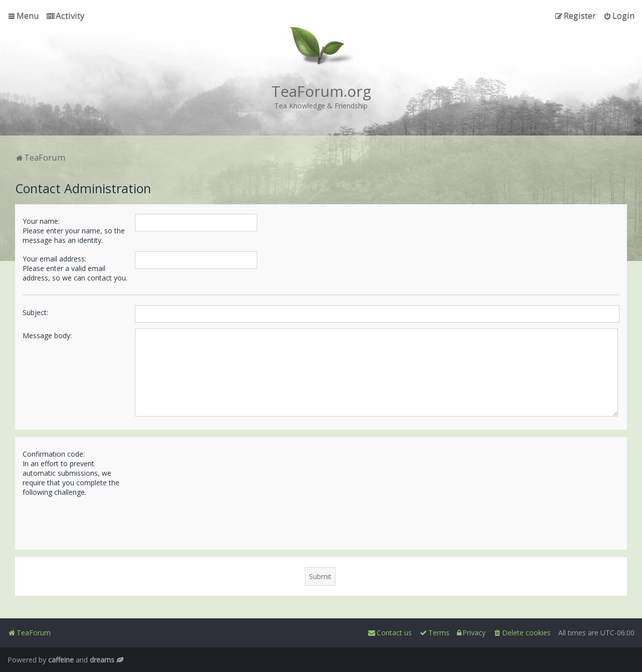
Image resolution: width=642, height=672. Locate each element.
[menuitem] (65, 16)
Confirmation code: (54, 454)
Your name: (41, 221)
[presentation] (211, 519)
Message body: (47, 335)
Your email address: (54, 259)
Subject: (35, 312)
